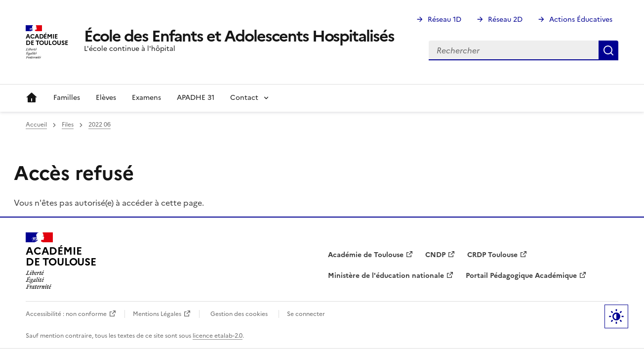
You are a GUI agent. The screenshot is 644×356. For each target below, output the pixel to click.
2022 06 (100, 125)
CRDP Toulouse (492, 255)
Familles (67, 98)
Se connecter (306, 314)
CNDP (435, 255)
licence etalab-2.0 (218, 336)
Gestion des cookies (239, 314)
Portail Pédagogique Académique (521, 276)
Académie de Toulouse (366, 255)
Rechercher (608, 50)
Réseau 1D (444, 20)
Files (68, 125)
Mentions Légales (157, 314)
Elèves (106, 98)
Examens (146, 98)
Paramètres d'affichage (616, 316)
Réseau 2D (505, 20)
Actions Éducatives (581, 20)
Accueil (32, 98)
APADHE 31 (196, 98)
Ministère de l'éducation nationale (386, 276)
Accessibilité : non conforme (66, 314)
